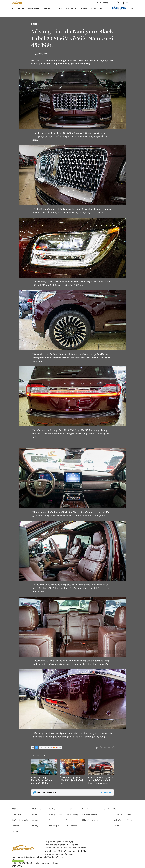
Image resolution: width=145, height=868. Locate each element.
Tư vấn (116, 826)
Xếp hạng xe (54, 826)
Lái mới (59, 8)
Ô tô (129, 814)
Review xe (118, 814)
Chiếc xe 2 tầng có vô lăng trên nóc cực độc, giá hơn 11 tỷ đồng (42, 780)
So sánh (52, 820)
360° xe (21, 8)
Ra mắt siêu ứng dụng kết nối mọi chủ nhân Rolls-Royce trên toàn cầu (101, 780)
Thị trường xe (34, 8)
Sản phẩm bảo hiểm (90, 814)
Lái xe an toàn (71, 826)
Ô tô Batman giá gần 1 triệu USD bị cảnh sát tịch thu (72, 780)
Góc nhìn (15, 826)
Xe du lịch (36, 814)
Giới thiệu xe (118, 820)
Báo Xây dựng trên (51, 748)
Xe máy (35, 826)
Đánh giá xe (48, 8)
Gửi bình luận (106, 793)
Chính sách (16, 814)
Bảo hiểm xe (71, 8)
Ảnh (101, 8)
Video (93, 8)
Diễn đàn (36, 24)
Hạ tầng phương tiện (20, 820)
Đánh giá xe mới (55, 814)
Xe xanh (84, 8)
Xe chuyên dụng (39, 820)
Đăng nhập (130, 3)
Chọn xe (69, 820)
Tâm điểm (16, 831)
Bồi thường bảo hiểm (91, 820)
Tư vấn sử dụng (72, 814)
